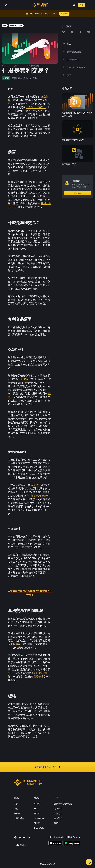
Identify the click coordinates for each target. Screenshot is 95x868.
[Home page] (40, 5)
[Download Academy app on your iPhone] (56, 843)
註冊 (81, 5)
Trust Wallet (39, 828)
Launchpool (39, 818)
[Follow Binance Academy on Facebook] (15, 838)
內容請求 (58, 818)
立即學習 (64, 14)
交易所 (37, 804)
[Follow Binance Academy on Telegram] (24, 838)
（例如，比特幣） (36, 107)
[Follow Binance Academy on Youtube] (29, 838)
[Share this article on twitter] (64, 32)
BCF (36, 809)
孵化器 (37, 813)
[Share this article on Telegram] (80, 32)
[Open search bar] (73, 5)
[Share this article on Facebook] (72, 32)
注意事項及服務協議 (63, 804)
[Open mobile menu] (89, 5)
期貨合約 (36, 496)
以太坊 (35, 485)
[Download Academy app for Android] (72, 843)
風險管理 (38, 677)
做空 (46, 496)
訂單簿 (25, 379)
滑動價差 (15, 644)
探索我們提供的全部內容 (47, 767)
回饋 (56, 823)
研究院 (37, 823)
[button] (89, 5)
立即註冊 (78, 193)
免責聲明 (58, 813)
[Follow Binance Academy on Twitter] (20, 838)
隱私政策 (58, 809)
